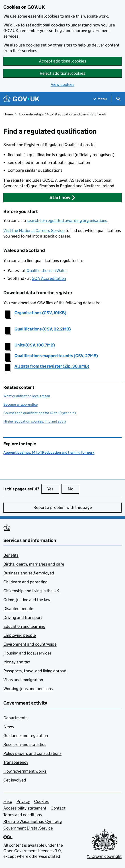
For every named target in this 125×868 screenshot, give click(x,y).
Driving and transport (23, 617)
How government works (25, 771)
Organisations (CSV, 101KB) (40, 313)
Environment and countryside (30, 644)
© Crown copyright (104, 856)
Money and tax (17, 662)
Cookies (41, 801)
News (9, 727)
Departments (15, 718)
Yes (53, 489)
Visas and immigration (23, 680)
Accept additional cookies (63, 61)
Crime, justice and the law (27, 600)
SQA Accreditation (49, 278)
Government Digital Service (28, 828)
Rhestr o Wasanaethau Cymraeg (33, 821)
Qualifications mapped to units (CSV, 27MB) (56, 356)
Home (8, 114)
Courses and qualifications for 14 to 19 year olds (40, 413)
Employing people (20, 635)
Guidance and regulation (26, 736)
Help (8, 801)
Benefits (11, 555)
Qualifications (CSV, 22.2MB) (43, 329)
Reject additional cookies (62, 73)
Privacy (23, 801)
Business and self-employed (29, 573)
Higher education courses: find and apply (35, 421)
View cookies (63, 84)
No (74, 489)
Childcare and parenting (25, 582)
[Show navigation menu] (100, 99)
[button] (62, 197)
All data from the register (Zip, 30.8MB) (52, 366)
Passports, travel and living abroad (35, 671)
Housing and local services (28, 653)
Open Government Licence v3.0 (32, 851)
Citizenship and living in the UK (31, 591)
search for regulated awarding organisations (67, 221)
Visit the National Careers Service (34, 231)
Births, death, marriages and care (34, 564)
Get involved (15, 780)
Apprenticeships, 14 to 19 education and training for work (62, 114)
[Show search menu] (118, 99)
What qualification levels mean (27, 396)
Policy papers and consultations (32, 753)
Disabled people (18, 609)
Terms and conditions (23, 815)
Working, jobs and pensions (28, 689)
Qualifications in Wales (47, 271)
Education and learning (24, 626)
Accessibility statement (25, 808)
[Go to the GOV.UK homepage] (21, 99)
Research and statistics (25, 744)
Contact (58, 808)
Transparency (16, 762)
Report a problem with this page (63, 507)
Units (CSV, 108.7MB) (35, 345)
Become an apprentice (20, 404)
